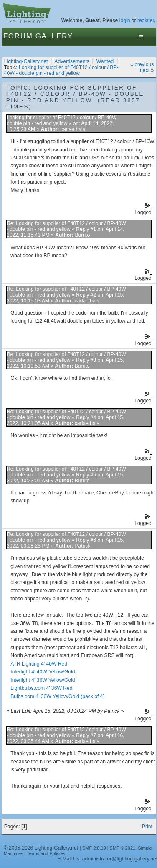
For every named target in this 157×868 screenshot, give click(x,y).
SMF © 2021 (123, 848)
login (125, 20)
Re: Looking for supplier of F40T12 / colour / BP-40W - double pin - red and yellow (66, 226)
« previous (142, 64)
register (146, 20)
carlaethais (73, 129)
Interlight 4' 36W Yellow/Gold (43, 680)
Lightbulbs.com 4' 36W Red (41, 688)
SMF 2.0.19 (94, 848)
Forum (18, 36)
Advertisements (72, 61)
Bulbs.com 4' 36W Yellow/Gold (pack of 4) (57, 696)
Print (147, 827)
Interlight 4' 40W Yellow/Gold (43, 672)
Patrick (82, 546)
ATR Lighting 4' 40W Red (39, 664)
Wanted (105, 61)
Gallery (54, 36)
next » (147, 70)
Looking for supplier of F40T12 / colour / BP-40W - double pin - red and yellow (61, 70)
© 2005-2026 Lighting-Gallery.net (41, 848)
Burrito (82, 235)
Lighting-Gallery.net (26, 61)
